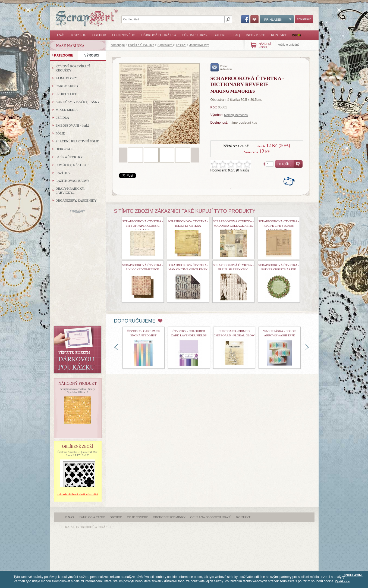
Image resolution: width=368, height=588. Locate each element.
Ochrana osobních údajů (211, 517)
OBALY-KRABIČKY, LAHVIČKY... (70, 191)
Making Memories (236, 115)
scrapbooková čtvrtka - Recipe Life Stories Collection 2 (279, 226)
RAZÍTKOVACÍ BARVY (73, 181)
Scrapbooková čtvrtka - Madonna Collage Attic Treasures (233, 226)
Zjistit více (342, 581)
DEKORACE (65, 149)
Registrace (304, 19)
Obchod (99, 35)
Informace (255, 35)
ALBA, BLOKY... (67, 78)
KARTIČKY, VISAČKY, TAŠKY (78, 102)
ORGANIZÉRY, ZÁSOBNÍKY (76, 201)
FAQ (237, 35)
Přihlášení (277, 19)
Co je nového (124, 35)
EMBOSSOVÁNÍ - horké (73, 126)
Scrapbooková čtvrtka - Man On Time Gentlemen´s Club (188, 269)
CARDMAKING (67, 86)
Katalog (79, 35)
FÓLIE (60, 133)
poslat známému (221, 67)
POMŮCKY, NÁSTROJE (73, 165)
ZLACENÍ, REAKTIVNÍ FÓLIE (77, 141)
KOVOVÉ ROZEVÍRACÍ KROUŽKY (73, 68)
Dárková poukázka (159, 35)
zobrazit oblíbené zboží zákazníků (78, 494)
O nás (61, 35)
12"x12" (181, 45)
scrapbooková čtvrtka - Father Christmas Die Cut (279, 269)
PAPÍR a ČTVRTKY (141, 45)
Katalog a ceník (92, 517)
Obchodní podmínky (169, 517)
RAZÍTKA (63, 173)
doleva (116, 347)
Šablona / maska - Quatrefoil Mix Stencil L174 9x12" (78, 453)
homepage (118, 45)
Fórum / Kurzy (195, 35)
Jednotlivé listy (199, 45)
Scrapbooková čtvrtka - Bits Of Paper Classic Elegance (143, 226)
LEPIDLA (62, 118)
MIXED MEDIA (67, 110)
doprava (307, 347)
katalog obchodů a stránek (88, 527)
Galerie (220, 35)
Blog (297, 35)
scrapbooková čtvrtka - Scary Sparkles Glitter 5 (78, 390)
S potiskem (165, 45)
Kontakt (279, 35)
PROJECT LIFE (66, 94)
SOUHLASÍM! (353, 575)
